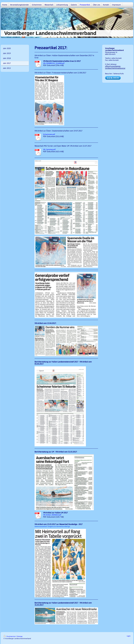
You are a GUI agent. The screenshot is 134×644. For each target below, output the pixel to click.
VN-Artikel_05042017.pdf (52, 515)
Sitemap (20, 636)
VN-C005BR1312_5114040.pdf (54, 63)
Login (129, 636)
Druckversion (10, 636)
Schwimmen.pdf (49, 134)
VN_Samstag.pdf (49, 149)
